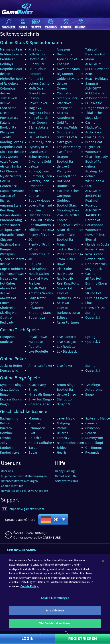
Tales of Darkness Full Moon (95, 54)
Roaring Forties (11, 142)
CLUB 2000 (36, 264)
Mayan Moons (10, 215)
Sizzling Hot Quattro (9, 315)
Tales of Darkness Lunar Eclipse (69, 312)
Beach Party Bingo (37, 387)
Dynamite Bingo (12, 384)
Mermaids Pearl (12, 49)
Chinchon (93, 428)
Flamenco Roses (12, 273)
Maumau (35, 418)
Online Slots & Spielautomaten (31, 42)
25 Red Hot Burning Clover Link (96, 283)
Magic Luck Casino (94, 271)
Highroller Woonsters (93, 149)
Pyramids (92, 452)
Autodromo (65, 117)
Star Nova (64, 103)
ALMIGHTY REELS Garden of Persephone (96, 93)
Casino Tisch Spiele (19, 330)
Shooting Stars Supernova (40, 315)
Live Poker (65, 365)
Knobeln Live (10, 452)
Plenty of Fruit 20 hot (39, 247)
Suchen (8, 24)
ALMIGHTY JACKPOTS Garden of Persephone (94, 217)
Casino (51, 24)
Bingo (80, 24)
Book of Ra (8, 127)
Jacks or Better (11, 365)
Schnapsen (37, 428)
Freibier (34, 283)
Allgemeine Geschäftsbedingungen (24, 476)
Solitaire (35, 438)
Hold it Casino (39, 273)
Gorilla (5, 181)
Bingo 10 (63, 404)
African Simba (10, 166)
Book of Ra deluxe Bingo (66, 392)
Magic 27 (35, 108)
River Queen (38, 122)
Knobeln (6, 447)
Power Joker (38, 103)
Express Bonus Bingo (11, 402)
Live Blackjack (67, 342)
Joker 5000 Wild (69, 225)
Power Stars (9, 117)
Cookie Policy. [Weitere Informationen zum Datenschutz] (30, 598)
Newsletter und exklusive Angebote (24, 491)
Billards (62, 433)
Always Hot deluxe (8, 291)
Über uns (7, 471)
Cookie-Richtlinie (12, 486)
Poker (66, 24)
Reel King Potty (68, 283)
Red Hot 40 (65, 278)
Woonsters (93, 230)
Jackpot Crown (11, 230)
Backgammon (10, 418)
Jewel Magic (66, 418)
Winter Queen (39, 181)
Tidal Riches (94, 113)
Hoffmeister (37, 59)
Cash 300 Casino (41, 220)
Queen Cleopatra (64, 91)
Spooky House (39, 200)
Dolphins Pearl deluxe (11, 71)
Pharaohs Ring (11, 220)
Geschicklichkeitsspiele (24, 411)
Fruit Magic (94, 103)
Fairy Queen (9, 156)
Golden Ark (8, 186)
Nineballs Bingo (40, 394)
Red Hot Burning (69, 254)
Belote (5, 423)
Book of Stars (67, 205)
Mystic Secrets (11, 176)
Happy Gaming (65, 471)
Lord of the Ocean (8, 110)
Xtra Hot (35, 49)
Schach (91, 433)
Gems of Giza (95, 308)
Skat (32, 433)
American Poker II (40, 368)
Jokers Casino (39, 83)
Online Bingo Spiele (20, 378)
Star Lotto (64, 399)
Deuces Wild (9, 370)
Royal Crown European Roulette (38, 342)
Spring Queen (39, 171)
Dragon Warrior (97, 108)
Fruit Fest (36, 210)
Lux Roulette (66, 346)
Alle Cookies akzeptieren (55, 635)
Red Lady (7, 322)
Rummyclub (94, 438)
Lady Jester (37, 298)
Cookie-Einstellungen (55, 609)
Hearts (62, 452)
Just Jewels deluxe (9, 100)
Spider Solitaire (40, 443)
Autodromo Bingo (94, 392)
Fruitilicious (37, 69)
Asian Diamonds (69, 230)
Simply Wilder (67, 98)
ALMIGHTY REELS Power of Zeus (97, 69)
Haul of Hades (39, 137)
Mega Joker (9, 278)
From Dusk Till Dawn (68, 261)
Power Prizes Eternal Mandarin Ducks (97, 239)
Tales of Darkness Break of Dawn (68, 298)
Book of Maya (39, 278)
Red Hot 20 (65, 273)
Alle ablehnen (55, 622)
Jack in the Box (68, 249)
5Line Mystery (39, 156)
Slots (36, 24)
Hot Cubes (8, 283)
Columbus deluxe (8, 91)
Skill (23, 24)
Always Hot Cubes (8, 300)
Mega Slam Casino (93, 120)
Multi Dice (36, 88)
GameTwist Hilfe (66, 476)
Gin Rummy (94, 447)
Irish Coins (65, 269)
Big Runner (65, 74)
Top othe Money (69, 147)
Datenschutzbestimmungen (19, 481)
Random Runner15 (36, 76)
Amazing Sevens (41, 293)
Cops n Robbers (12, 269)
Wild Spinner (38, 269)
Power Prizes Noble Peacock (96, 261)
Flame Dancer (10, 225)
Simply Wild (66, 132)
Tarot (33, 447)
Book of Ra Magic (65, 242)
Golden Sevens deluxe (68, 81)
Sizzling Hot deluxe (94, 174)
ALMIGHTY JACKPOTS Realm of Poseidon (93, 198)
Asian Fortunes (68, 322)
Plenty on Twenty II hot (66, 174)
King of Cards (38, 117)
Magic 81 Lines (39, 113)
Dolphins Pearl (11, 147)
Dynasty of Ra (39, 147)
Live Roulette (38, 351)
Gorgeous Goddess (64, 198)
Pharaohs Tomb (12, 234)
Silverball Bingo (40, 399)
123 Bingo (93, 384)
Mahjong (63, 423)
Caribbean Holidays (8, 61)
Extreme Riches (68, 191)
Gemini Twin (66, 234)
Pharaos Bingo (39, 404)
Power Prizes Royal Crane (95, 252)
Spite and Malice (98, 418)
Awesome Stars (68, 69)
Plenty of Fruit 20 (39, 237)
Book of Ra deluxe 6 (65, 164)
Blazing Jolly (95, 137)
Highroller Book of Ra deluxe (12, 81)
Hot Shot (63, 181)
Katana (5, 122)
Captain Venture (12, 191)
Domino (6, 433)
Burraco (6, 428)
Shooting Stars (68, 210)
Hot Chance (9, 171)
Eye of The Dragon (64, 154)
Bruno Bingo (66, 384)
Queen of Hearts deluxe (12, 261)
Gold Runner (66, 122)
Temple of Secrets (64, 110)
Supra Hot (64, 288)
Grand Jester (38, 152)
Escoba (5, 438)
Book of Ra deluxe (93, 164)
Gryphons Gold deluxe (40, 164)
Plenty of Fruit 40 (39, 256)
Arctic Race (93, 132)
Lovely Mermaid (40, 205)
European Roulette (7, 339)
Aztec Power (9, 161)
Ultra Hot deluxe (12, 152)
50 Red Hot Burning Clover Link (96, 298)
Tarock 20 (64, 438)
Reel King (7, 210)
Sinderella (8, 308)
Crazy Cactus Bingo (9, 392)
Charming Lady (97, 156)
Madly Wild (93, 127)
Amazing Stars (11, 205)
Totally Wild (37, 288)
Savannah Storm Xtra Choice (37, 191)
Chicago (6, 239)
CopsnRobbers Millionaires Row (41, 227)
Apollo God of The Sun (67, 61)
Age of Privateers (36, 305)
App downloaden (22, 550)
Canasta (91, 423)
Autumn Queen (40, 142)
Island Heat (94, 142)
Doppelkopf (94, 443)
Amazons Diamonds (64, 52)
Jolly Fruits (37, 54)
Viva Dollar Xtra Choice (68, 217)
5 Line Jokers (38, 127)
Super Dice (37, 64)
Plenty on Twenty (7, 135)
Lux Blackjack (67, 351)
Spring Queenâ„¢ (93, 315)
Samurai (92, 83)
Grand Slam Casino (37, 96)
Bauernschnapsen (70, 443)
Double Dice (66, 186)
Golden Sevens (11, 54)
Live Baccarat (67, 337)
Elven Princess (39, 215)
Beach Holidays (97, 78)
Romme (34, 423)
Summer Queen (40, 176)
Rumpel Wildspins (7, 252)
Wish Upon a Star (95, 183)
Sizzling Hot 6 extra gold (67, 139)
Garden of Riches (7, 198)
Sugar (33, 452)
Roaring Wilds (67, 127)
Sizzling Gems (10, 244)
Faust (33, 132)
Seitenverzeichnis (66, 481)
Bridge (62, 447)
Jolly (4, 443)
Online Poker (13, 359)
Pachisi (62, 428)
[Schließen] (103, 572)
